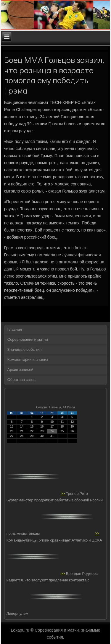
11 (62, 422)
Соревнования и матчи (28, 340)
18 (62, 427)
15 (32, 427)
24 (52, 431)
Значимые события (24, 350)
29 (32, 436)
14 (22, 427)
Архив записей (20, 370)
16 (42, 427)
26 (72, 431)
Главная (15, 330)
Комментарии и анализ (28, 360)
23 (42, 431)
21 (22, 431)
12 (72, 422)
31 (52, 436)
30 (42, 436)
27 (12, 436)
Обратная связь (21, 380)
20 (12, 431)
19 (72, 427)
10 (52, 422)
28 (22, 436)
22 (32, 431)
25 (62, 431)
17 (52, 427)
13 (12, 427)
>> (63, 494)
